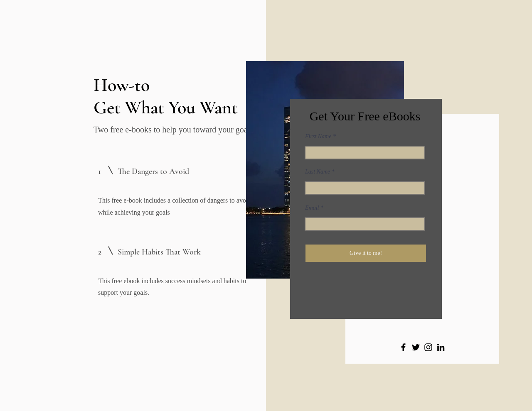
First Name (318, 137)
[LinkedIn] (441, 347)
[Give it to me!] (366, 253)
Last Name (318, 172)
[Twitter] (416, 347)
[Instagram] (428, 347)
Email (312, 208)
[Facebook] (403, 347)
